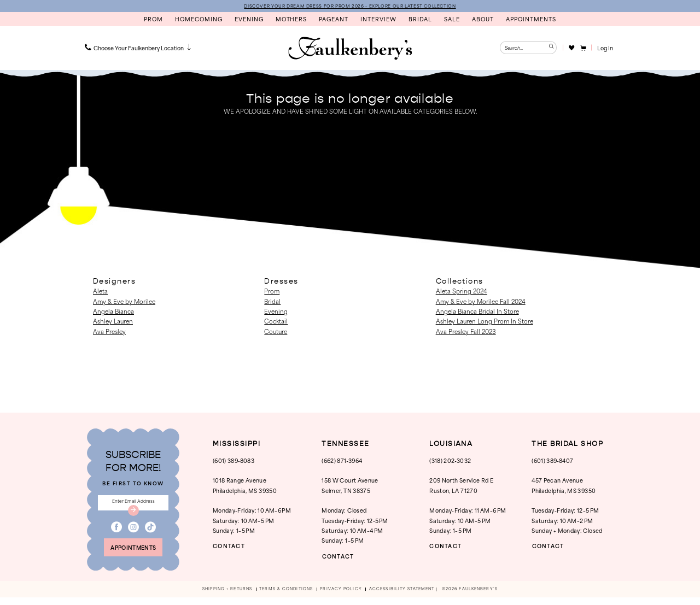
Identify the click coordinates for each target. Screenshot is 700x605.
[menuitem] (139, 48)
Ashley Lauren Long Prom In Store (485, 322)
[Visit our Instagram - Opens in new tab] (133, 532)
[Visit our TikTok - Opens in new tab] (150, 532)
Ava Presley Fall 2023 (466, 332)
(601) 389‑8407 (552, 461)
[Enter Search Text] (528, 48)
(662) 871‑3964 (342, 461)
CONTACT (231, 547)
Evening (276, 312)
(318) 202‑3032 (450, 461)
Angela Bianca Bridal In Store (477, 312)
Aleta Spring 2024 (462, 292)
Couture (276, 332)
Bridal (272, 302)
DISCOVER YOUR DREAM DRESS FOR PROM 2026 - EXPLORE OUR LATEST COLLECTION (350, 6)
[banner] (350, 49)
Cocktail (276, 322)
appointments (133, 554)
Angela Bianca (113, 312)
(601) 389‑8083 (234, 461)
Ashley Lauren (113, 322)
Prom (272, 292)
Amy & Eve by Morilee (124, 302)
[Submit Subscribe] (133, 514)
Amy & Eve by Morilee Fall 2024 (481, 302)
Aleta (100, 292)
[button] (583, 48)
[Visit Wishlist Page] (571, 48)
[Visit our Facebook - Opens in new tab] (116, 532)
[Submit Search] (550, 48)
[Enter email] (133, 505)
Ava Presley (109, 332)
